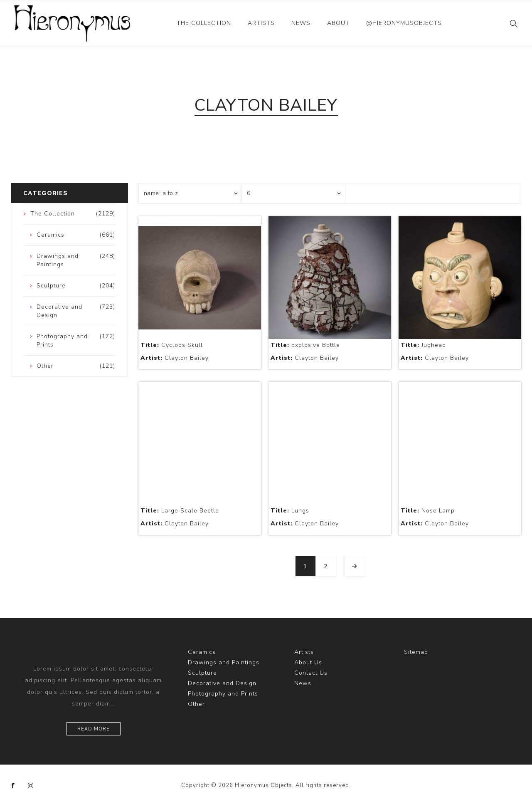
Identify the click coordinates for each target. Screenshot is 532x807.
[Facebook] (13, 786)
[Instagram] (31, 786)
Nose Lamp (428, 511)
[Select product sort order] (190, 193)
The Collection (204, 23)
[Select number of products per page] (293, 193)
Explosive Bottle (305, 345)
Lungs (290, 511)
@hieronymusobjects (404, 23)
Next (355, 566)
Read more (94, 729)
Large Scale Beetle (180, 511)
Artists (261, 23)
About (338, 23)
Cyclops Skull (172, 345)
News (301, 23)
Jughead (423, 345)
